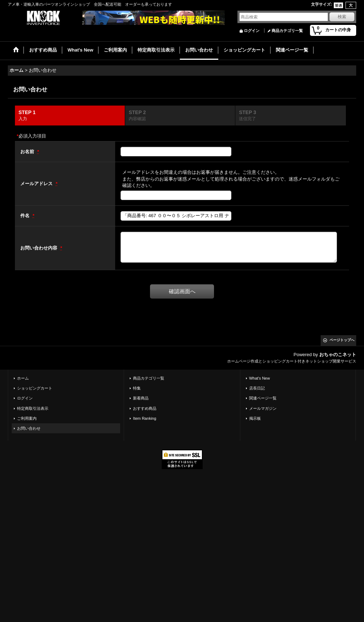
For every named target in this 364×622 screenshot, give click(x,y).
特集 (137, 388)
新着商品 (141, 398)
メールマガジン (263, 408)
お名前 (28, 152)
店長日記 (257, 388)
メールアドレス (37, 184)
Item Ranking (144, 418)
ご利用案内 (27, 418)
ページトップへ (342, 340)
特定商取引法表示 (33, 408)
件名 (26, 216)
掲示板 (255, 418)
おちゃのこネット (338, 355)
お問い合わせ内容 (39, 248)
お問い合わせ (29, 428)
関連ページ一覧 (263, 398)
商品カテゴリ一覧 (287, 31)
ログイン (252, 31)
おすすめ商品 (145, 408)
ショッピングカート (35, 388)
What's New (260, 378)
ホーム (23, 378)
